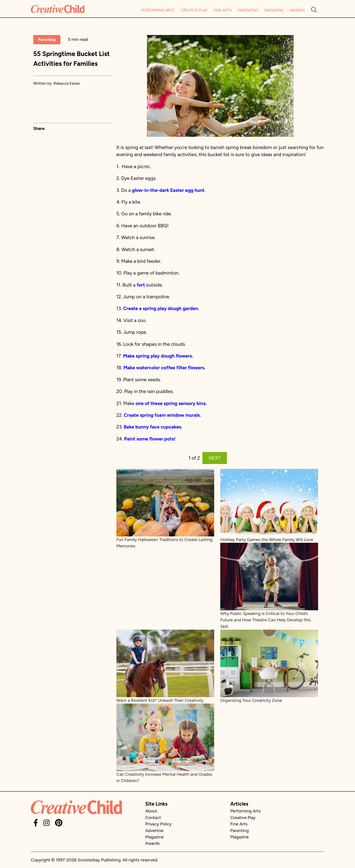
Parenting (248, 10)
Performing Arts (158, 10)
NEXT (215, 458)
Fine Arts (223, 10)
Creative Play (194, 10)
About (151, 811)
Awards (297, 10)
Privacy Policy (158, 824)
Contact (153, 817)
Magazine (274, 10)
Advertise (154, 830)
